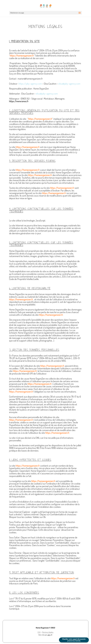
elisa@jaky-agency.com (69, 84)
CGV (39, 632)
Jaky (49, 635)
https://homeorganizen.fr (22, 55)
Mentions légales (48, 632)
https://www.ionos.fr (19, 101)
